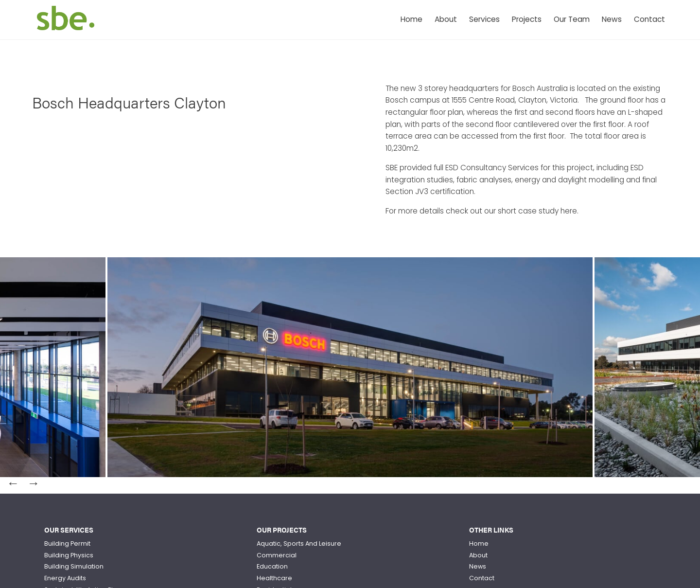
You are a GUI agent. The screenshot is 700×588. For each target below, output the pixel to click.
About (446, 19)
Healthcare (274, 578)
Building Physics (69, 555)
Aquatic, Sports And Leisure (299, 543)
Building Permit (67, 543)
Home (411, 19)
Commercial (277, 555)
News (612, 19)
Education (272, 566)
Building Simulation (74, 566)
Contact (649, 19)
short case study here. (538, 211)
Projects (527, 19)
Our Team (572, 19)
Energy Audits (65, 578)
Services (484, 19)
